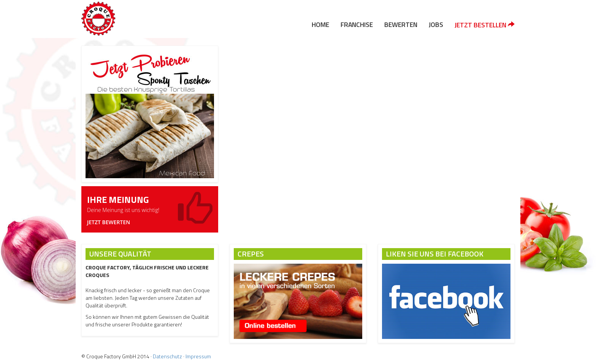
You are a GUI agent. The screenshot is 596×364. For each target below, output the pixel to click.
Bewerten (401, 25)
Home (320, 25)
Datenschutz (167, 356)
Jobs (436, 25)
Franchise (357, 25)
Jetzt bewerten (109, 222)
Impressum (198, 356)
